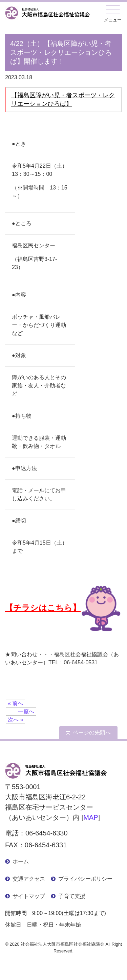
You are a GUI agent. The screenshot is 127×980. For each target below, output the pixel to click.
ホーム (21, 861)
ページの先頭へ (92, 733)
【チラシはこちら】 (63, 608)
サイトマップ (29, 896)
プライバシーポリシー (85, 879)
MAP (91, 817)
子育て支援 (72, 896)
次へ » (15, 720)
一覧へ (26, 711)
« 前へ (15, 703)
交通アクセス (29, 879)
